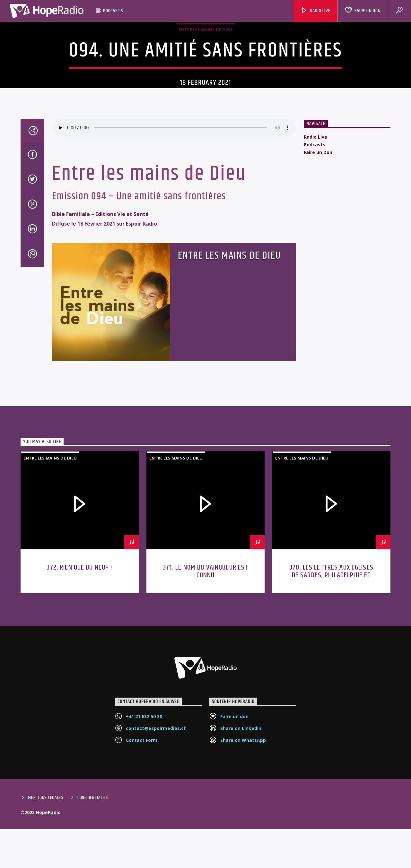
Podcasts (113, 11)
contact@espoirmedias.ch (156, 806)
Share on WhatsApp (243, 818)
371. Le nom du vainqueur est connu (206, 649)
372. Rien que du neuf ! (79, 645)
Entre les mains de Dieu (205, 64)
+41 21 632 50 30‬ (144, 794)
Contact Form (142, 818)
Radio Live (315, 11)
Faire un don (234, 794)
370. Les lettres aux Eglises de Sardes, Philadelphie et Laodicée (331, 653)
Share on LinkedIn (241, 806)
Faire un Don (363, 11)
